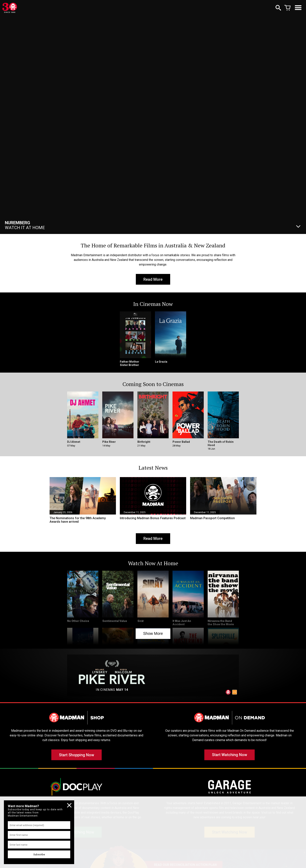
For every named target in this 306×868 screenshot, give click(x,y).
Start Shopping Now (76, 755)
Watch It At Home (25, 225)
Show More (153, 634)
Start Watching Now (229, 755)
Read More (153, 279)
